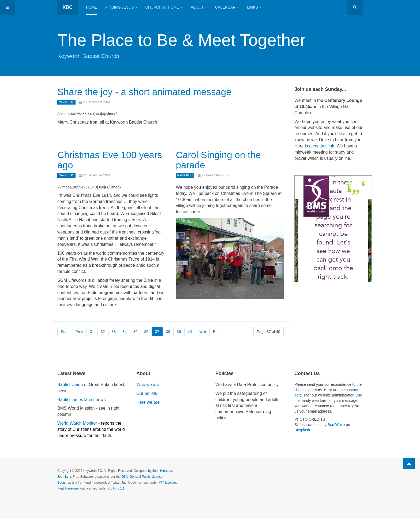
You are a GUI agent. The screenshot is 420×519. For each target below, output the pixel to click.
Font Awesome (68, 488)
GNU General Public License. (142, 477)
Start (65, 332)
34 (125, 332)
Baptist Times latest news (82, 400)
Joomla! (63, 477)
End (216, 332)
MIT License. (168, 483)
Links (254, 7)
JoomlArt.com (162, 471)
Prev (79, 332)
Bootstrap (64, 483)
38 (168, 332)
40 (190, 332)
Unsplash (302, 430)
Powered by (338, 475)
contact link (323, 146)
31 (92, 332)
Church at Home (164, 7)
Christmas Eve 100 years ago (110, 160)
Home (92, 7)
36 (146, 332)
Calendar (227, 7)
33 (114, 332)
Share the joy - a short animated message (144, 92)
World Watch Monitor (77, 423)
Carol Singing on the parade (218, 160)
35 (136, 332)
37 (157, 332)
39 (179, 332)
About (199, 7)
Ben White (336, 425)
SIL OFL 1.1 (116, 488)
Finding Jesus (121, 7)
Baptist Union (70, 385)
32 (103, 332)
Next (202, 332)
